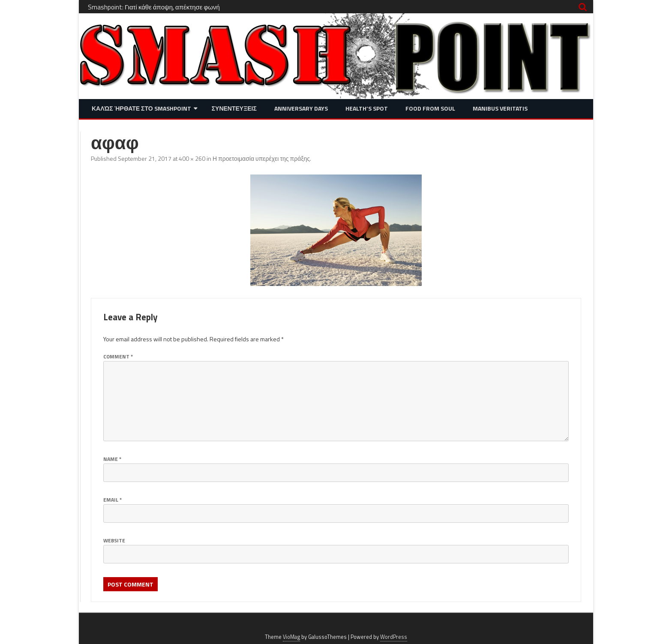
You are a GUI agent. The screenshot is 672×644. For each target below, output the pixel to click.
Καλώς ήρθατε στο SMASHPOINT (141, 108)
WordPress (394, 637)
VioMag (291, 637)
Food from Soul (430, 108)
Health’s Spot (367, 108)
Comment (118, 357)
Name (112, 459)
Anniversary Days (301, 108)
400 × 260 (192, 158)
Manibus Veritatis (500, 108)
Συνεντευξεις (234, 108)
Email (112, 500)
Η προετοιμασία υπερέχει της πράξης (261, 158)
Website (114, 540)
